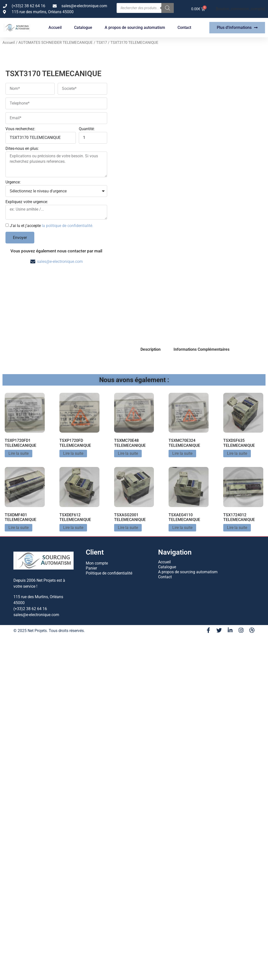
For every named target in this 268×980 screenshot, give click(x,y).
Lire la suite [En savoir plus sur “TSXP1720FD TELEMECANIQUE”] (73, 453)
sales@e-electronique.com (60, 261)
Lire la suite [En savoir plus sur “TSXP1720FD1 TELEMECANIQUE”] (19, 453)
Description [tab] (151, 349)
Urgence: (13, 182)
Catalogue (83, 28)
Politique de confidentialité (109, 573)
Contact (184, 28)
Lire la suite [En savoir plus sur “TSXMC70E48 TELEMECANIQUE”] (128, 453)
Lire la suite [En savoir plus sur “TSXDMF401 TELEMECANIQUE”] (19, 528)
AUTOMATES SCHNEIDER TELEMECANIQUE (56, 43)
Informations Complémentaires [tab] (201, 349)
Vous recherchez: (20, 129)
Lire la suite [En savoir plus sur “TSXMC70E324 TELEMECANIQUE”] (182, 453)
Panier (91, 568)
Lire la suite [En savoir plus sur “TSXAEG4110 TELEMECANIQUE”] (182, 528)
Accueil (55, 28)
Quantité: (87, 129)
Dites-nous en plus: (22, 149)
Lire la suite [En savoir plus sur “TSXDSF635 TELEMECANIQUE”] (237, 453)
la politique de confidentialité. (67, 226)
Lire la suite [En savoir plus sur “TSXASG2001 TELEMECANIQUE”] (128, 528)
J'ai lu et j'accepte (51, 226)
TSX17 (102, 43)
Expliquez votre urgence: (27, 202)
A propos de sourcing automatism (135, 28)
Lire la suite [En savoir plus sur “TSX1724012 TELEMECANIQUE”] (237, 528)
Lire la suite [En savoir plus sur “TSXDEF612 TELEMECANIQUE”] (73, 528)
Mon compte (97, 563)
